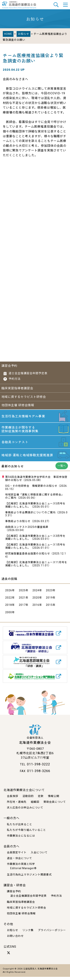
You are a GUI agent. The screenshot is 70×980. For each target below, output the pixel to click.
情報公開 (54, 799)
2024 (36, 594)
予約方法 (15, 379)
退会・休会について (20, 861)
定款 (41, 799)
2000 (9, 615)
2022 (9, 601)
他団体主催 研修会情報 (18, 405)
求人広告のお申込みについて (25, 811)
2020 (36, 601)
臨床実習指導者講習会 (17, 388)
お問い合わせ (15, 939)
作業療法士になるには (21, 839)
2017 (22, 608)
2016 (36, 608)
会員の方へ (11, 850)
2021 (22, 601)
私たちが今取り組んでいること (26, 833)
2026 (9, 594)
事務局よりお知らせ (18, 524)
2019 (49, 601)
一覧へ (62, 469)
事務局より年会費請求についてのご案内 (30, 516)
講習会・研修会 (15, 888)
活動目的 (28, 799)
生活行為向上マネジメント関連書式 (29, 878)
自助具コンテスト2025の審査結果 (27, 530)
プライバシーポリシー (52, 933)
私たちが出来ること (20, 827)
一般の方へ (11, 821)
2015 (49, 608)
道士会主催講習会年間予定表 (28, 373)
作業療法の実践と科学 (21, 867)
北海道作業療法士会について (24, 793)
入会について (39, 856)
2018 (9, 608)
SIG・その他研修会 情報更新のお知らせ (31, 489)
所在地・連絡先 (17, 805)
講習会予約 (9, 366)
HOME (8, 34)
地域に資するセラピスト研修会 (24, 397)
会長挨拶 (13, 799)
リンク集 (28, 933)
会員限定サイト (17, 856)
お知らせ (24, 34)
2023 (49, 594)
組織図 (35, 805)
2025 (22, 594)
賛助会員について (55, 805)
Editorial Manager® (23, 872)
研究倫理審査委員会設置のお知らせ (28, 557)
